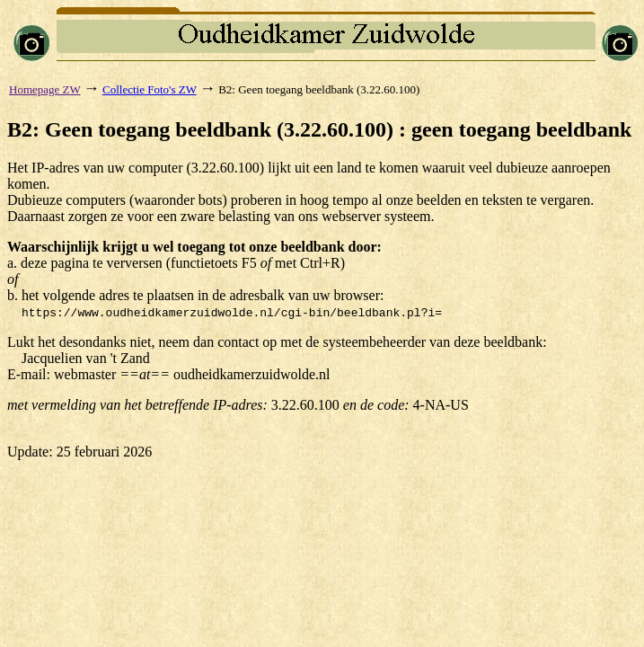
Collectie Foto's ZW (150, 89)
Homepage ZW (45, 89)
